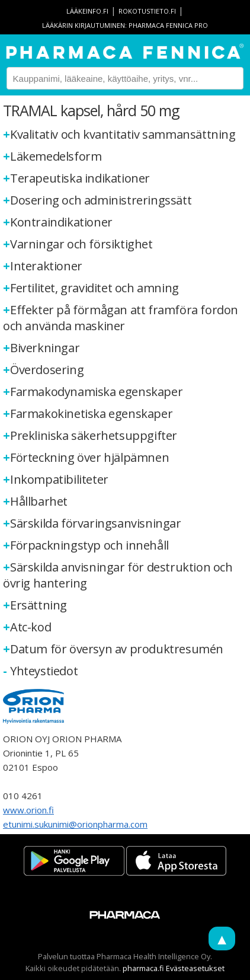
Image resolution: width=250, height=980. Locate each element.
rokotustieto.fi (147, 11)
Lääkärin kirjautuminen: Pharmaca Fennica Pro (125, 25)
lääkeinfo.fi (87, 11)
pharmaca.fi (143, 968)
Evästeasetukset (195, 968)
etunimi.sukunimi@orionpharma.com (75, 824)
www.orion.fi (28, 810)
